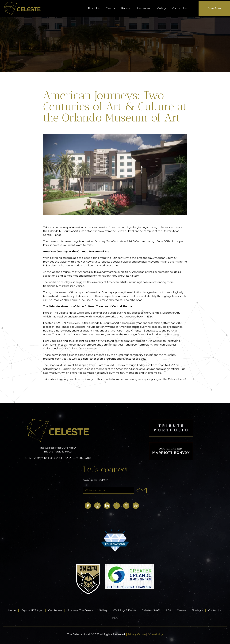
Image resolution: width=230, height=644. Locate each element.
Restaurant (144, 8)
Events (110, 8)
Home (13, 610)
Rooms (126, 8)
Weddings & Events (135, 610)
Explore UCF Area (35, 610)
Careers (198, 610)
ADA (184, 610)
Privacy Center (137, 635)
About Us (94, 8)
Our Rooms (60, 610)
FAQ (125, 618)
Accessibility (155, 635)
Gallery (162, 8)
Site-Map (215, 610)
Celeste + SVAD (164, 610)
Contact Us (179, 8)
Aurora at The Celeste (87, 610)
